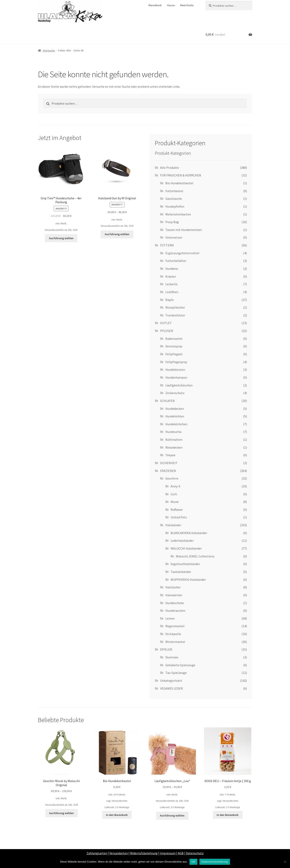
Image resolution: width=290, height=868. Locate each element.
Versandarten (119, 853)
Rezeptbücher (175, 307)
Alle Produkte (170, 168)
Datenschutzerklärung (215, 862)
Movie (175, 502)
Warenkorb (155, 5)
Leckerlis (171, 284)
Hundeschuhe (175, 603)
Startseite (49, 50)
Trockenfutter (175, 315)
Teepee (170, 455)
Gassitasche (174, 199)
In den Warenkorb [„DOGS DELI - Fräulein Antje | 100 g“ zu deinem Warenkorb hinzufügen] (228, 815)
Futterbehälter (176, 261)
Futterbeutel (174, 191)
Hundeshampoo (176, 377)
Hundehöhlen (175, 416)
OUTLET (166, 323)
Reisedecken (174, 447)
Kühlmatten (174, 440)
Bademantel (174, 339)
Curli (174, 494)
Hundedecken (175, 409)
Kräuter (171, 276)
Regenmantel (175, 626)
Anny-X (175, 486)
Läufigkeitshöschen (179, 385)
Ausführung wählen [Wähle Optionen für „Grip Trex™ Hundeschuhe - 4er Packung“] (61, 238)
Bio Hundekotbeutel (179, 183)
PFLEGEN (167, 331)
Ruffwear (177, 510)
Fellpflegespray (176, 362)
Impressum (168, 853)
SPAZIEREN (168, 471)
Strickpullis (173, 634)
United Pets (179, 517)
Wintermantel (175, 642)
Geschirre (172, 478)
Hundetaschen (175, 611)
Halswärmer (174, 595)
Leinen (170, 618)
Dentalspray (174, 346)
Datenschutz (195, 853)
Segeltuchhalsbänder (185, 564)
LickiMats (172, 292)
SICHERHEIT (169, 463)
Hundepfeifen (175, 206)
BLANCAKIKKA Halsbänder (189, 533)
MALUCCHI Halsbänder (186, 548)
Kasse (171, 5)
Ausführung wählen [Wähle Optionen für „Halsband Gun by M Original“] (117, 234)
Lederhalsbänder (182, 541)
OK (193, 862)
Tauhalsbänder (181, 572)
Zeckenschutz (175, 393)
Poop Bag (172, 222)
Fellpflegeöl (174, 354)
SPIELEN (166, 649)
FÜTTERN (167, 245)
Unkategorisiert (171, 681)
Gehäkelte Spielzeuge (180, 665)
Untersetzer (174, 237)
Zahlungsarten (97, 853)
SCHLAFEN (167, 401)
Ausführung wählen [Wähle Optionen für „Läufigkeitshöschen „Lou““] (172, 815)
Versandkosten (120, 801)
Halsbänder (173, 525)
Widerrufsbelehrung (144, 853)
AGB (181, 853)
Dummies (172, 657)
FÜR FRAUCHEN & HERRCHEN (181, 175)
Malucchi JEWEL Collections (195, 556)
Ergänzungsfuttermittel (182, 253)
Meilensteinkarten (178, 214)
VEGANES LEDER (171, 688)
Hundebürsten (175, 370)
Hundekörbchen (176, 424)
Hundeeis (172, 269)
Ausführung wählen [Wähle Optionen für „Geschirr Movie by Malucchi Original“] (61, 813)
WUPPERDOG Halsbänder (188, 580)
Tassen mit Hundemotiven (184, 230)
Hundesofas (173, 432)
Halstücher (173, 587)
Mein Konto (187, 5)
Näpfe (170, 300)
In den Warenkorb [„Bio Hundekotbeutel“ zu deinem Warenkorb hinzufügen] (117, 815)
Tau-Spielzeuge (176, 673)
